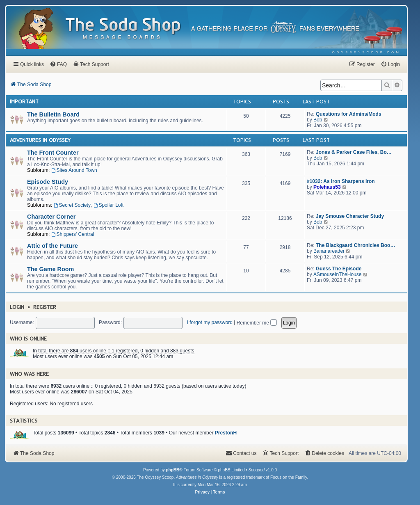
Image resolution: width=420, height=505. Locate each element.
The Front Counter (53, 153)
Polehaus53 (327, 187)
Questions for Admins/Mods (349, 114)
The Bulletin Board (53, 114)
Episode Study (48, 182)
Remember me (257, 323)
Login (17, 307)
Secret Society (72, 205)
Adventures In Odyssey (40, 140)
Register (45, 307)
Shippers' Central (73, 234)
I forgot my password (209, 322)
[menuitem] (366, 52)
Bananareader (329, 251)
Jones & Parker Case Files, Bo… (354, 152)
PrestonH (226, 433)
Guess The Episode (339, 269)
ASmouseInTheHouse (337, 274)
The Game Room (50, 269)
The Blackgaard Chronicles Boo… (355, 245)
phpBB (172, 470)
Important (24, 101)
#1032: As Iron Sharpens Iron (341, 181)
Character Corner (51, 217)
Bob (318, 120)
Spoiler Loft (109, 205)
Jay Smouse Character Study (350, 216)
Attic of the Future (52, 246)
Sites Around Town (74, 170)
